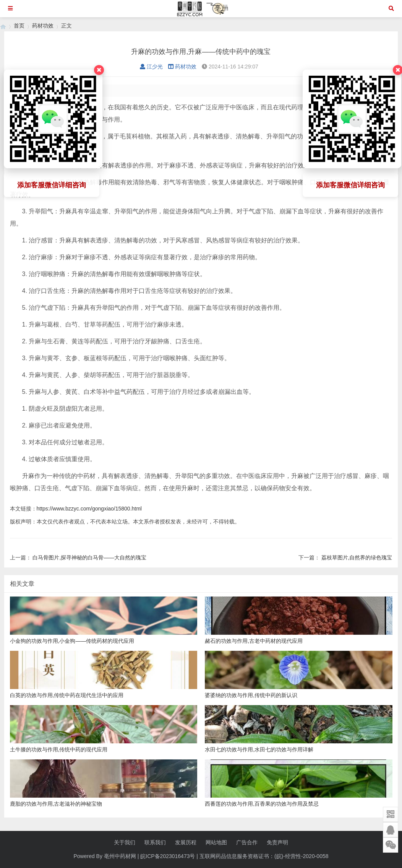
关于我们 (125, 842)
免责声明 (277, 842)
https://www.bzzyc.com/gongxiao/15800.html (89, 509)
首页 (19, 26)
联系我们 (155, 842)
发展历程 (186, 842)
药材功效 (43, 26)
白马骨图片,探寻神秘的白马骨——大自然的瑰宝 (89, 558)
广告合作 (247, 842)
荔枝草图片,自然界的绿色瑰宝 (357, 558)
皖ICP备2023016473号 (168, 856)
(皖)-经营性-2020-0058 (301, 856)
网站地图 (216, 842)
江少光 (151, 67)
